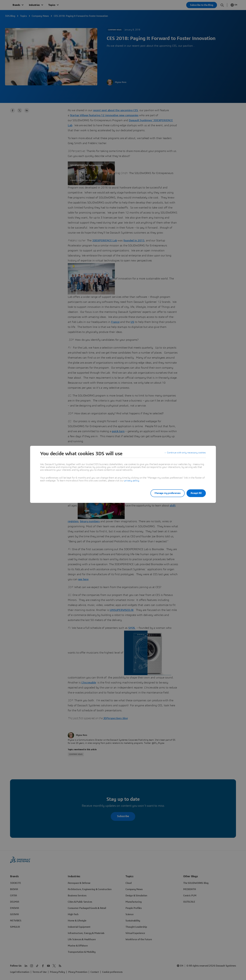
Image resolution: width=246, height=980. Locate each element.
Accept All (196, 493)
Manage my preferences (164, 493)
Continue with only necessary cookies (186, 454)
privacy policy (132, 481)
